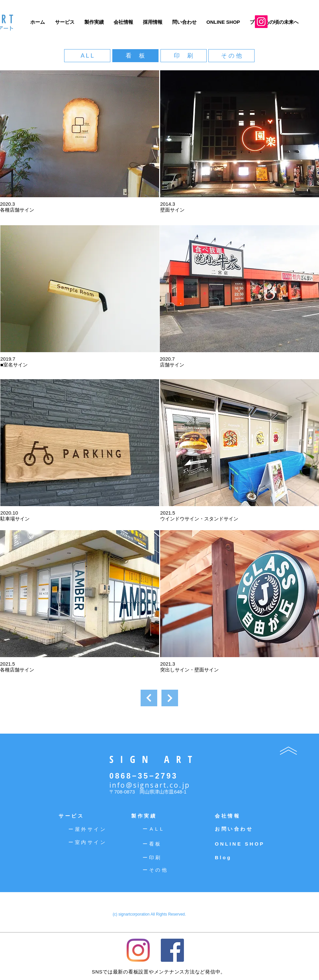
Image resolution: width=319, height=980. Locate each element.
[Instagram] (261, 22)
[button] (80, 134)
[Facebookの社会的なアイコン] (172, 950)
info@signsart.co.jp (150, 785)
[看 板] (135, 56)
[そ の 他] (231, 56)
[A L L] (87, 56)
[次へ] (149, 698)
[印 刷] (184, 56)
